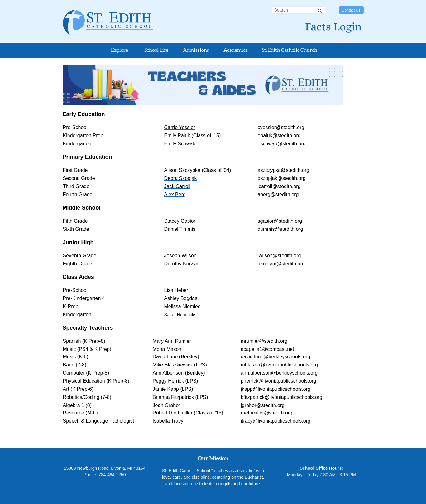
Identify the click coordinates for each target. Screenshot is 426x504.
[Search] (320, 10)
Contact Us (351, 10)
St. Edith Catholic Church (290, 50)
